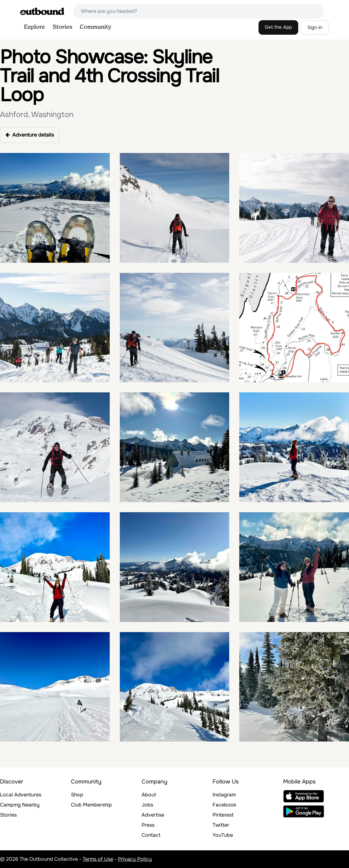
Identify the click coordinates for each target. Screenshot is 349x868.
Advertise (153, 815)
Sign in (315, 27)
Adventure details (30, 135)
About (149, 795)
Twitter (221, 825)
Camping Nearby (20, 805)
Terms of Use (98, 859)
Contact (151, 835)
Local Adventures (21, 795)
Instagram (224, 795)
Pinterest (223, 815)
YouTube (223, 835)
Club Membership (91, 805)
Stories (62, 27)
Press (148, 825)
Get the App (278, 27)
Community (96, 27)
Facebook (224, 805)
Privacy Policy (135, 859)
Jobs (147, 805)
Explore (35, 27)
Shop (77, 795)
